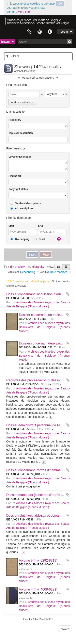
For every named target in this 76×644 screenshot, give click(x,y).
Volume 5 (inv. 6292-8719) (38, 560)
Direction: (13, 272)
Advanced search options (38, 78)
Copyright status (18, 189)
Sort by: (44, 272)
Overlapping (20, 239)
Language (40, 32)
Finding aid (15, 176)
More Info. (24, 12)
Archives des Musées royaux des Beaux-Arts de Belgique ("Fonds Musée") (44, 327)
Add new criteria (22, 102)
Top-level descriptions (26, 203)
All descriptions (22, 208)
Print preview (14, 267)
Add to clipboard (68, 294)
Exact (40, 239)
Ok (60, 4)
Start (11, 226)
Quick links (50, 32)
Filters (13, 56)
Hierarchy (36, 267)
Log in (64, 32)
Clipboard (29, 32)
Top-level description (21, 133)
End (40, 226)
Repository (15, 120)
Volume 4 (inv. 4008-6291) (38, 589)
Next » (65, 629)
